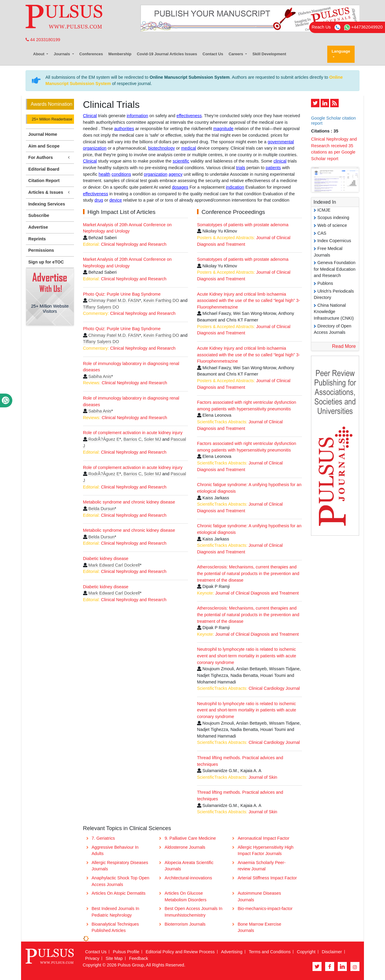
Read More (344, 346)
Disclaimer (332, 952)
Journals (62, 54)
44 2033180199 (43, 40)
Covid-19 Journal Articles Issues (167, 54)
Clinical (90, 116)
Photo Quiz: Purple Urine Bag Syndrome (122, 294)
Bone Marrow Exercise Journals (259, 927)
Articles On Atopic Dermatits (118, 893)
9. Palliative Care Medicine (190, 838)
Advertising (232, 952)
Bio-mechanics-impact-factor (265, 908)
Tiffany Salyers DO (101, 307)
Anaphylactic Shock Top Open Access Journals (120, 881)
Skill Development (269, 54)
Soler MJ (152, 439)
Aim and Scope (44, 146)
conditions (121, 174)
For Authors (50, 158)
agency (175, 174)
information (137, 116)
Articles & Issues (50, 192)
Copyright (306, 952)
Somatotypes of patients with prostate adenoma (243, 225)
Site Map (114, 958)
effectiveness (189, 116)
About (39, 54)
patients (273, 168)
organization (95, 148)
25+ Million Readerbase (51, 119)
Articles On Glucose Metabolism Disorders (185, 896)
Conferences (91, 54)
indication (235, 187)
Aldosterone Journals (185, 847)
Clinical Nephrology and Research (134, 244)
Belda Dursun (102, 509)
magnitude (223, 129)
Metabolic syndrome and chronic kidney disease (129, 502)
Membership (120, 54)
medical (189, 148)
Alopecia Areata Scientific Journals (189, 866)
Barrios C (132, 439)
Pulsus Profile (126, 952)
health (105, 174)
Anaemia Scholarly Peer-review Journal (262, 866)
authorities (124, 129)
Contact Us (213, 54)
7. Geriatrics (103, 838)
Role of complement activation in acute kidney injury (133, 433)
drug (99, 200)
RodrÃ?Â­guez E (104, 439)
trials (241, 168)
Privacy (92, 958)
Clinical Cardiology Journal (274, 688)
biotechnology (161, 148)
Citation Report (44, 181)
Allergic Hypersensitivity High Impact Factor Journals (266, 851)
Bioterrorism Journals (185, 924)
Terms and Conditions (270, 952)
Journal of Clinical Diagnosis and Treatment (257, 593)
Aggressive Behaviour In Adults (115, 851)
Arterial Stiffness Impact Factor (267, 878)
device (116, 200)
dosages (180, 187)
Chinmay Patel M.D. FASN (114, 300)
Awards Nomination (51, 104)
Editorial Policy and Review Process (180, 952)
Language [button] (341, 51)
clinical (280, 161)
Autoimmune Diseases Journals (259, 896)
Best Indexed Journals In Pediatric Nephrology (115, 912)
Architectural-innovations (188, 878)
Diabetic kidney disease (106, 558)
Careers (236, 54)
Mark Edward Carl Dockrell (114, 565)
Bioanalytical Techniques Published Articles (115, 927)
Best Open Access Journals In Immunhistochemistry (193, 912)
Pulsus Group (131, 965)
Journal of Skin (263, 777)
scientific (181, 161)
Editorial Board (44, 169)
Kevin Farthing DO (161, 300)
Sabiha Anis (100, 376)
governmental (281, 142)
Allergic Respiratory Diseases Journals (120, 866)
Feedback (139, 958)
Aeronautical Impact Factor (263, 838)
